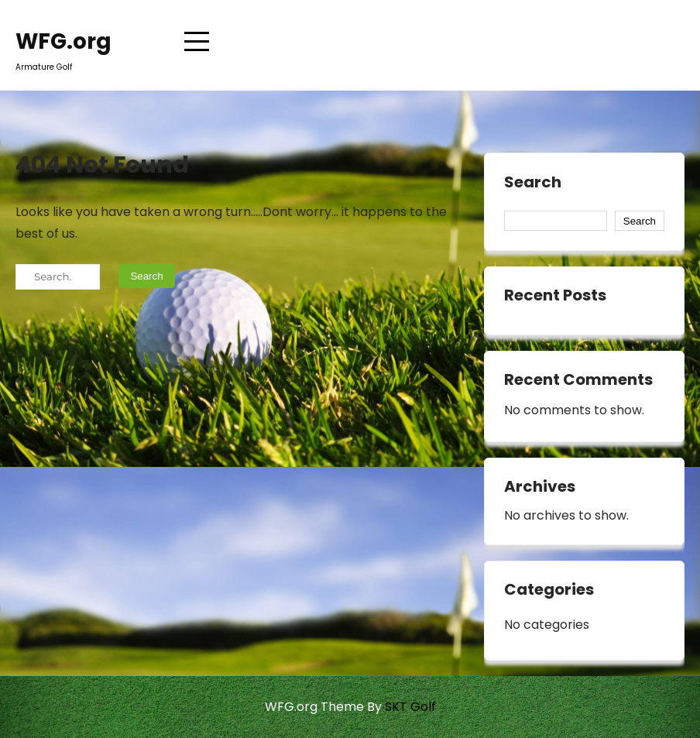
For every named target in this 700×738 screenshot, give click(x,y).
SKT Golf (410, 707)
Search (533, 183)
